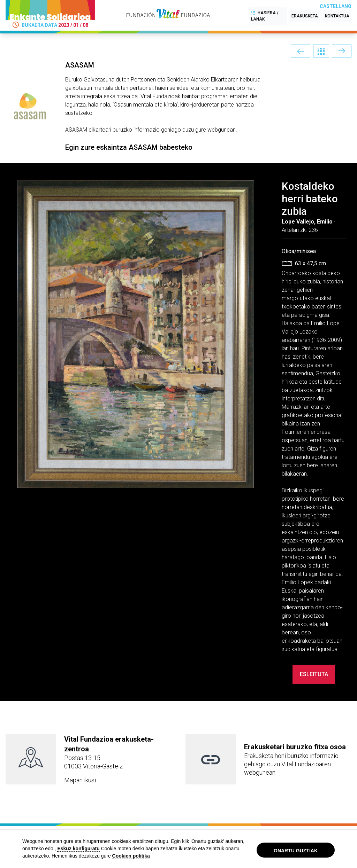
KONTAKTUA (337, 16)
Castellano (336, 6)
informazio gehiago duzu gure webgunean (185, 130)
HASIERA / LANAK (265, 16)
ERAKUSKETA (305, 16)
